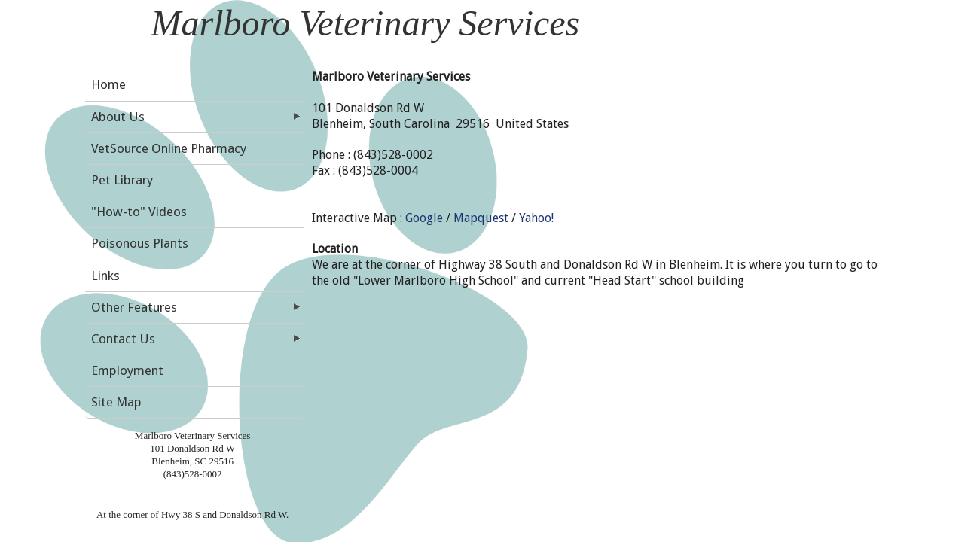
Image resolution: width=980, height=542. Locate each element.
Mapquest (481, 218)
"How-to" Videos (139, 212)
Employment (127, 370)
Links (105, 276)
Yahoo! (536, 218)
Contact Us (123, 339)
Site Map (116, 402)
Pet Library (122, 180)
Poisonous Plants (140, 243)
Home (108, 84)
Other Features (134, 307)
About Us (118, 117)
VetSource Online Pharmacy (169, 148)
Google (424, 218)
